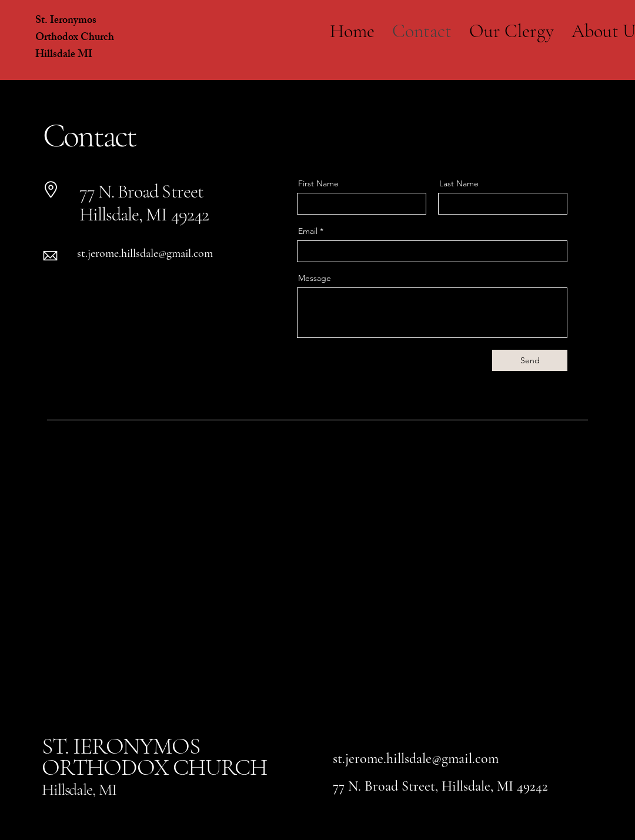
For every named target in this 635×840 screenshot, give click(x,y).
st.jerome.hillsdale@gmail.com (145, 253)
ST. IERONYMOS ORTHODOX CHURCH (154, 757)
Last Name (459, 183)
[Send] (530, 360)
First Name (318, 183)
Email (308, 231)
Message (315, 278)
